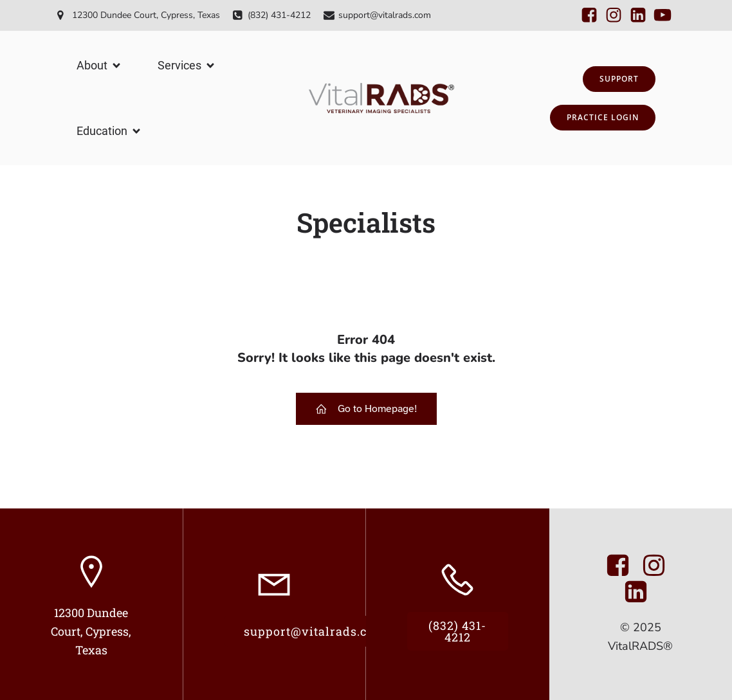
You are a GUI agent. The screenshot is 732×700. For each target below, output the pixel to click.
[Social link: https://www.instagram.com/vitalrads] (659, 566)
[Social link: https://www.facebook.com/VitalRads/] (623, 566)
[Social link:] (589, 15)
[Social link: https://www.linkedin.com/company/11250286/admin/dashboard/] (641, 592)
